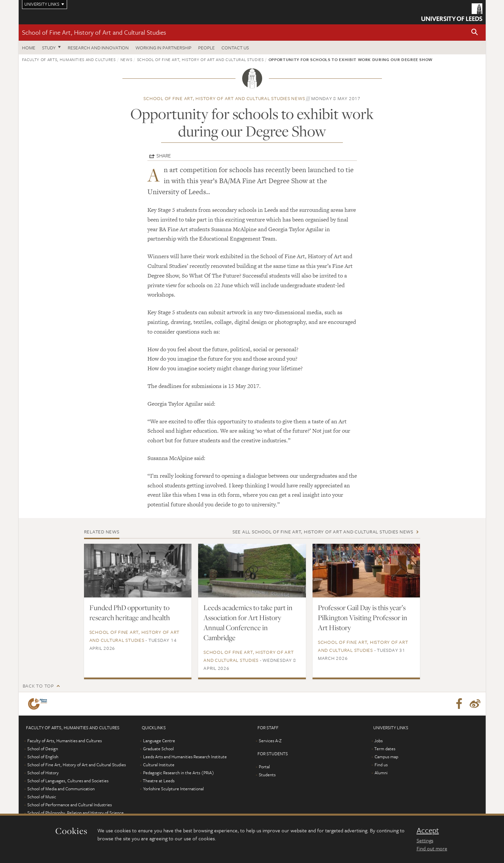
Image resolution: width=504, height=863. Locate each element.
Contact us (235, 48)
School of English (43, 757)
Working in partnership (163, 48)
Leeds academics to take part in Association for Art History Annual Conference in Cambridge (248, 622)
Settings (425, 840)
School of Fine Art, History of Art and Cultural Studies (94, 32)
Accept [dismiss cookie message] (428, 830)
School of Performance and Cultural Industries (70, 805)
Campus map (386, 757)
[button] (475, 33)
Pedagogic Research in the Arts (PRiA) (179, 773)
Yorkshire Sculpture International (173, 789)
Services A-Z (270, 741)
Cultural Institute (159, 765)
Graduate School (158, 749)
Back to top (38, 686)
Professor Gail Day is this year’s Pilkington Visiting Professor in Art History (363, 617)
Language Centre (159, 741)
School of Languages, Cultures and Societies (68, 781)
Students (267, 775)
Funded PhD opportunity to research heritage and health (130, 612)
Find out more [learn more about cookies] (432, 848)
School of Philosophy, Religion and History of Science (76, 813)
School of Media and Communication (61, 789)
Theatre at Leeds (159, 781)
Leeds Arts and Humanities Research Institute (185, 757)
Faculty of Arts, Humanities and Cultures (69, 59)
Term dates (385, 749)
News (126, 59)
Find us (381, 765)
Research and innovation (98, 48)
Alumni (381, 773)
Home (29, 48)
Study (49, 48)
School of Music (42, 797)
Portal (264, 767)
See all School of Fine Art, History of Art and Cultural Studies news (323, 532)
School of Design (43, 749)
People (206, 48)
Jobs (378, 741)
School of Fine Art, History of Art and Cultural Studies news (224, 98)
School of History (43, 773)
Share (164, 155)
